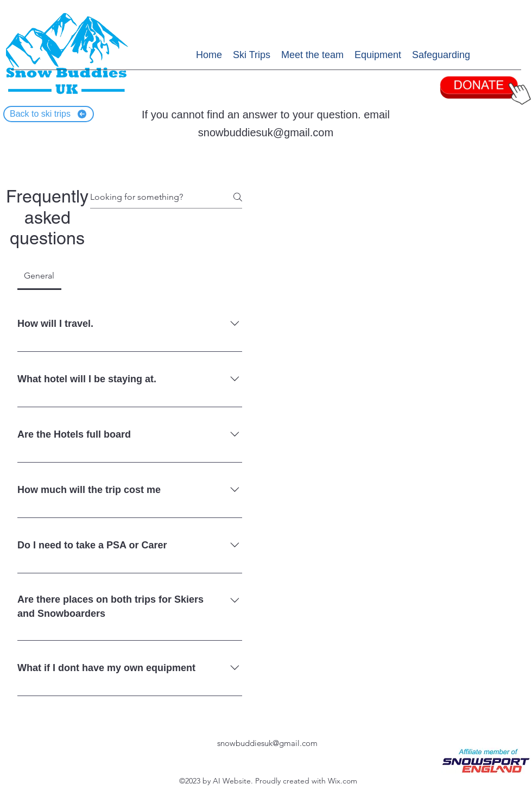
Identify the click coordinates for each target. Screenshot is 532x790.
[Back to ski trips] (49, 114)
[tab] (39, 276)
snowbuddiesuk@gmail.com (266, 132)
